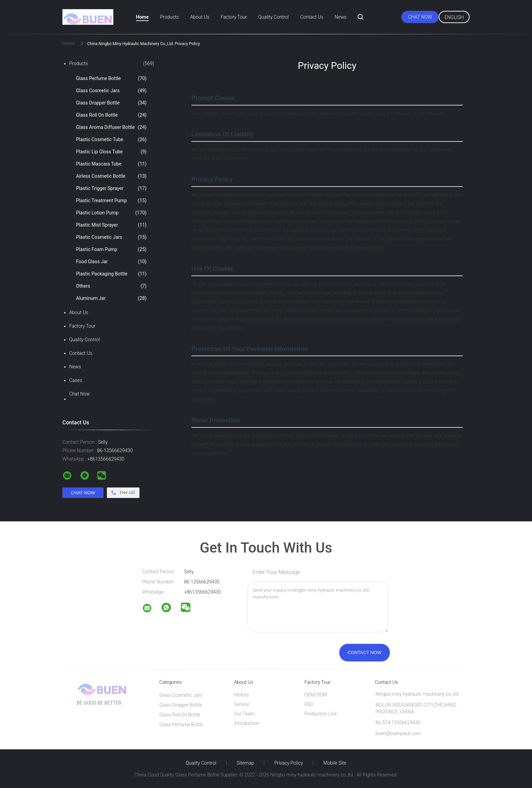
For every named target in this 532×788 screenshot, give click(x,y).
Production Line (321, 714)
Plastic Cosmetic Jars (111, 237)
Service (242, 704)
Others (111, 286)
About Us (200, 17)
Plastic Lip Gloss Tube (111, 152)
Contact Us (312, 17)
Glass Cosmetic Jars (111, 91)
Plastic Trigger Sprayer (111, 188)
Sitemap (245, 763)
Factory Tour (234, 17)
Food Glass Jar (111, 262)
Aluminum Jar (111, 298)
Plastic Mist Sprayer (111, 225)
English (454, 17)
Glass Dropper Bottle (111, 103)
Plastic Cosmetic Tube (111, 139)
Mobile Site (335, 763)
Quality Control (273, 17)
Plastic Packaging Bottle (111, 274)
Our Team (244, 714)
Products (169, 17)
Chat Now (420, 17)
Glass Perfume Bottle (111, 78)
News (340, 17)
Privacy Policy (288, 763)
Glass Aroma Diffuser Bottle (111, 127)
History (242, 695)
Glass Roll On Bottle (111, 115)
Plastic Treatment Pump (111, 200)
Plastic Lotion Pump (111, 213)
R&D (309, 704)
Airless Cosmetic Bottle (111, 176)
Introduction (247, 723)
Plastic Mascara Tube (111, 164)
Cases (76, 380)
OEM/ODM (316, 695)
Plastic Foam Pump (111, 249)
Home (142, 17)
